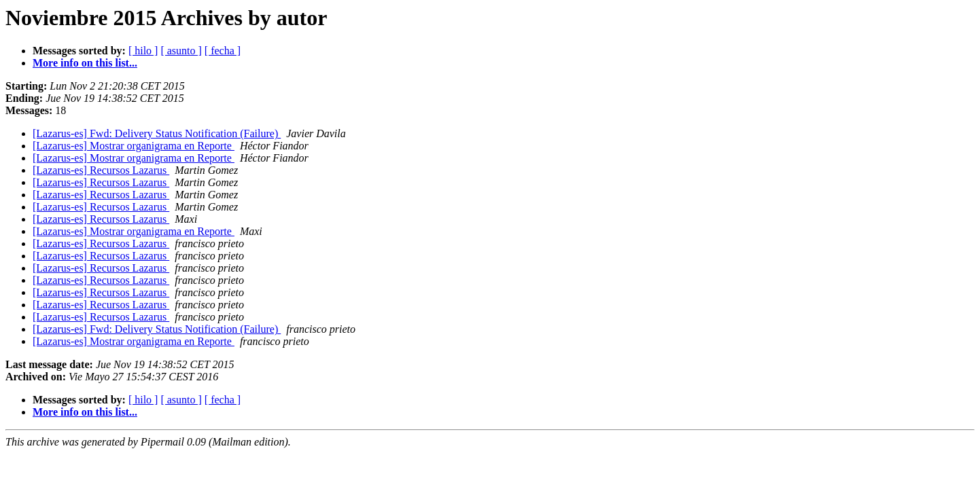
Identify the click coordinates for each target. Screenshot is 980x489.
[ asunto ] (181, 51)
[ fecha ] (223, 51)
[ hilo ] (143, 51)
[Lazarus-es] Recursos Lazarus (101, 170)
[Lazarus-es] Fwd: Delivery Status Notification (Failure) (157, 133)
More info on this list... (85, 63)
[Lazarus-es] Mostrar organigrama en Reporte (134, 146)
